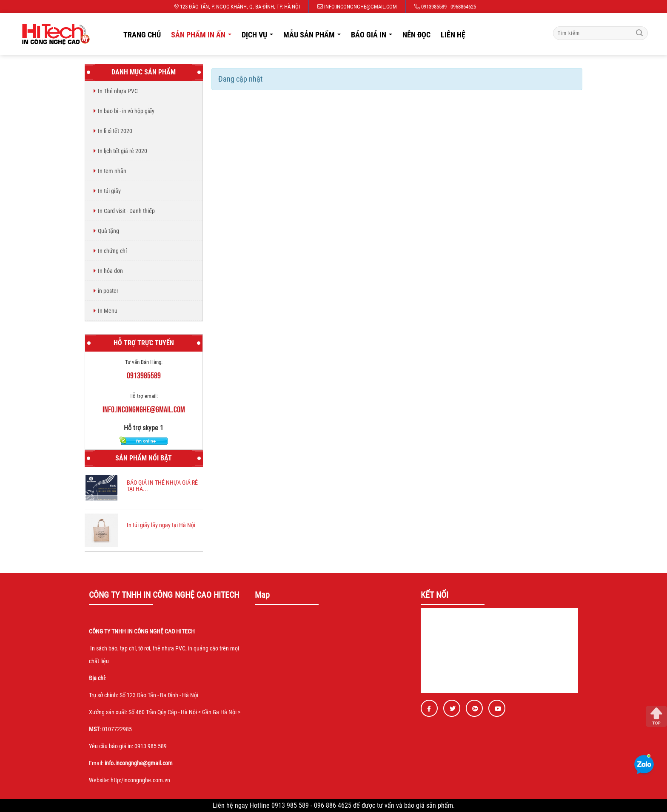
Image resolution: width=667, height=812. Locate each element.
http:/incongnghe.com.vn (140, 780)
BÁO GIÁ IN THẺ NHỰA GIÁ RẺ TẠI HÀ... (162, 486)
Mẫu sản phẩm (314, 37)
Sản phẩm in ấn (204, 37)
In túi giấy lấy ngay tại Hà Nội (161, 525)
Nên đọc (416, 35)
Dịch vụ (260, 37)
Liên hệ (453, 35)
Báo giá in (374, 37)
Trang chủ (142, 35)
